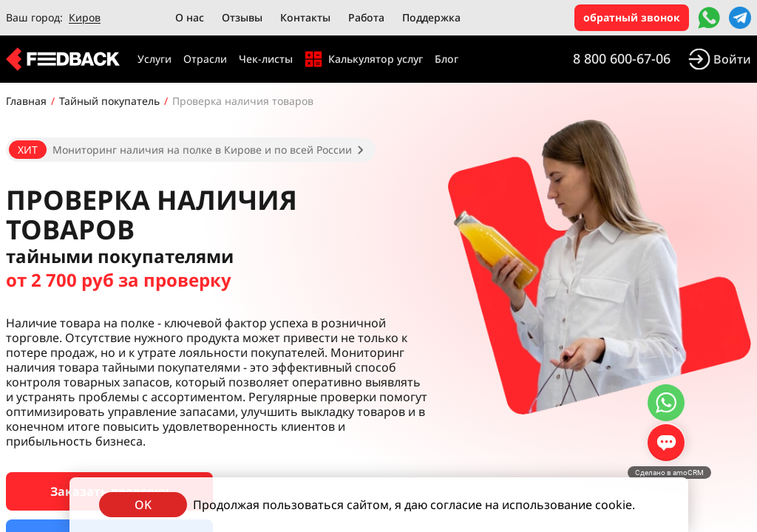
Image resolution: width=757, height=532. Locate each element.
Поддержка (431, 17)
